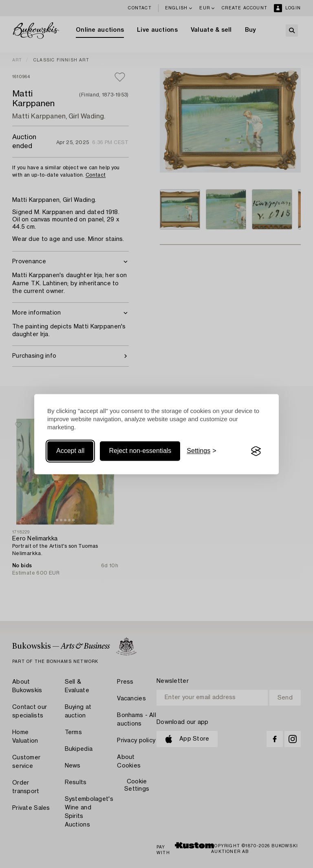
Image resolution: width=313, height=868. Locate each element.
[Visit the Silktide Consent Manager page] (256, 451)
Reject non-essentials (140, 451)
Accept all (70, 451)
